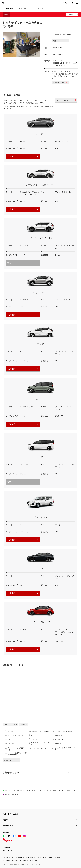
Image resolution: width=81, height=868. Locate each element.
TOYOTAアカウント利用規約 (52, 858)
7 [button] (29, 60)
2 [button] (8, 60)
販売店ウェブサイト (12, 760)
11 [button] (20, 64)
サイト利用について (18, 858)
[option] (22, 44)
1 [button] (4, 60)
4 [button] (16, 60)
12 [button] (25, 64)
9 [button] (37, 60)
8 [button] (33, 60)
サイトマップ (6, 858)
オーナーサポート (24, 9)
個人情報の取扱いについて (34, 858)
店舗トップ (6, 15)
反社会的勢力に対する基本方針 (12, 860)
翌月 (75, 773)
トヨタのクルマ (9, 9)
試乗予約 (23, 156)
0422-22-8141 (58, 48)
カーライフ (41, 9)
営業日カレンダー (61, 83)
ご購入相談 (70, 14)
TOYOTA (4, 3)
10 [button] (16, 64)
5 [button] (20, 60)
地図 (61, 41)
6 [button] (25, 60)
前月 (69, 773)
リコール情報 (34, 860)
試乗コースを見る (66, 100)
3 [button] (12, 60)
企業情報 (25, 860)
